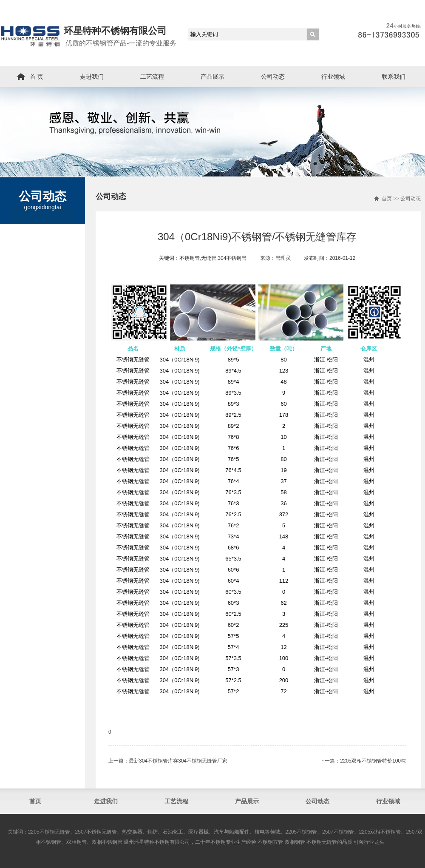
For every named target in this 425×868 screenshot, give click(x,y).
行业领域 (333, 77)
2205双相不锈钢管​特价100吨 (373, 761)
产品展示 (212, 77)
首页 (387, 199)
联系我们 (394, 77)
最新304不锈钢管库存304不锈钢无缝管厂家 (178, 761)
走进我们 (92, 77)
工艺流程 (152, 77)
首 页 (37, 77)
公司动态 (273, 77)
